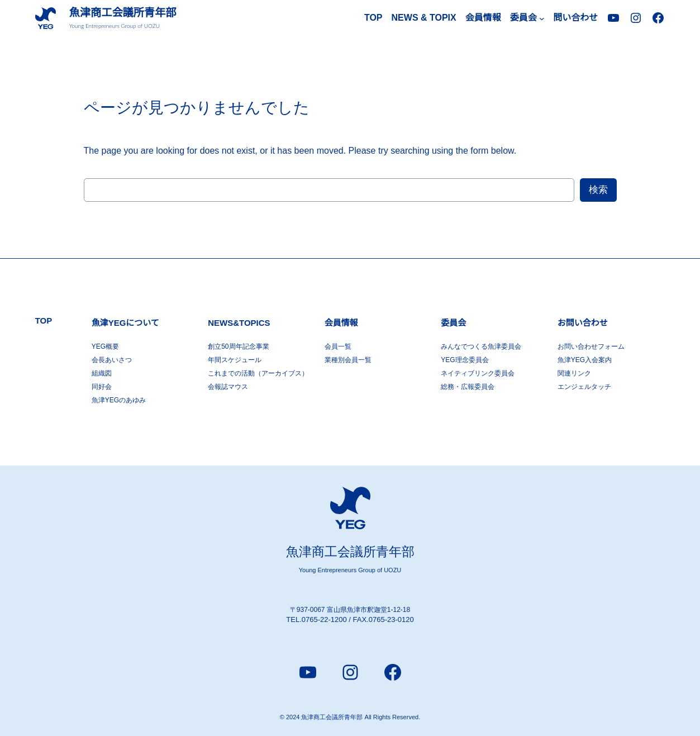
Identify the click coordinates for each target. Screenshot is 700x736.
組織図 (102, 373)
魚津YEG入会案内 (585, 360)
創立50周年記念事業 (238, 346)
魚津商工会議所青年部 (123, 13)
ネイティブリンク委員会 (478, 373)
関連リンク (574, 373)
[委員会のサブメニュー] (542, 18)
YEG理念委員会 (465, 360)
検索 (598, 190)
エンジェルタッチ (584, 387)
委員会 (453, 323)
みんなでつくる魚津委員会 (481, 346)
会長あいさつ (112, 360)
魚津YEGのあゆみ (119, 400)
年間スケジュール (235, 360)
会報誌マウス (228, 387)
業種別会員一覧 (348, 360)
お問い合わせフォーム (591, 346)
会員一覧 (338, 346)
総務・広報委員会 (468, 387)
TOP (373, 18)
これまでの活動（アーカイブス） (258, 373)
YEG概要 (105, 346)
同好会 (102, 387)
